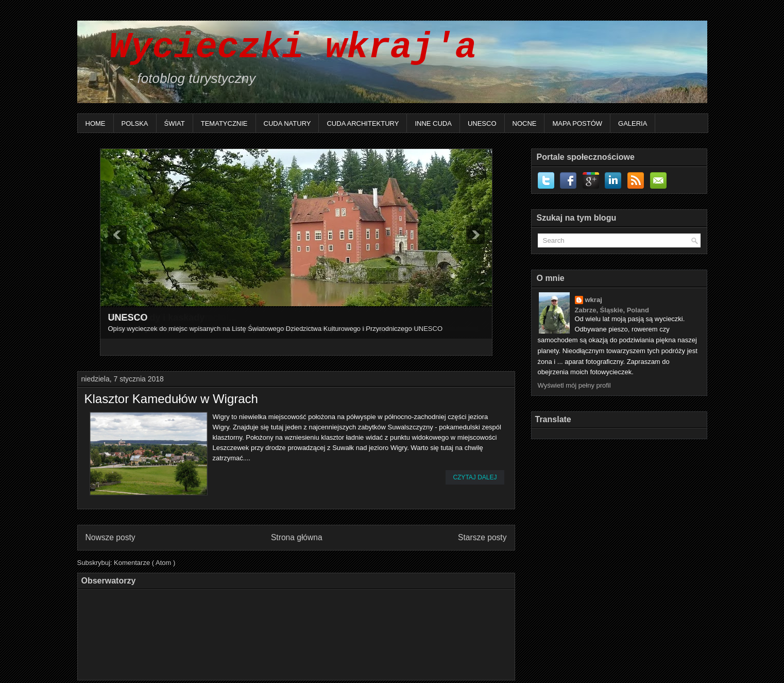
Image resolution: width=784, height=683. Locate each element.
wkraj (594, 300)
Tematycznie (224, 123)
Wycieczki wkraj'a (282, 48)
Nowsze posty (110, 537)
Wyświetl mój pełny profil (574, 385)
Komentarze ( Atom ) (144, 563)
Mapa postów (577, 123)
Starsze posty (482, 537)
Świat (175, 123)
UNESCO (482, 123)
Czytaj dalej (475, 477)
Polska (135, 123)
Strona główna (297, 537)
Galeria (633, 123)
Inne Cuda (433, 123)
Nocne (525, 123)
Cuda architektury (363, 123)
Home (96, 123)
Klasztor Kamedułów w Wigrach (171, 399)
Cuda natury (287, 123)
